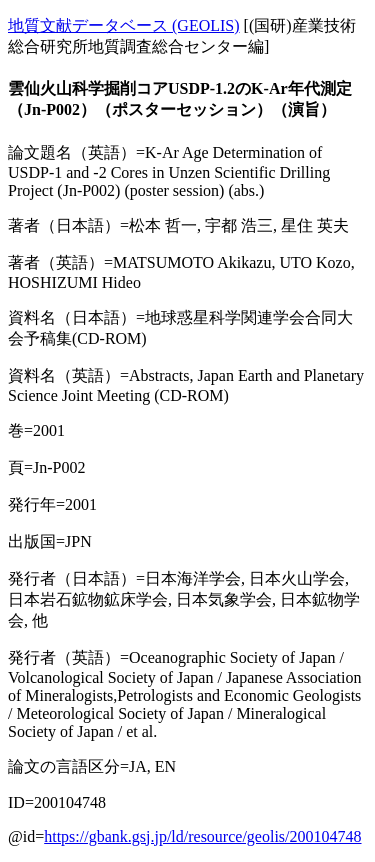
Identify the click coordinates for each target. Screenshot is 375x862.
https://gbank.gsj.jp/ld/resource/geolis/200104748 (202, 836)
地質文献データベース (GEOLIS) (124, 25)
